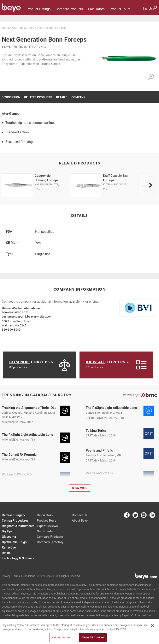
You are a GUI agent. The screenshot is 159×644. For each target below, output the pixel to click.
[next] (151, 185)
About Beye (80, 520)
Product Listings (39, 9)
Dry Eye (7, 531)
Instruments (45, 28)
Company (78, 97)
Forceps (60, 28)
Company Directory (50, 542)
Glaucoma (9, 536)
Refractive (9, 547)
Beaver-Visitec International (24, 47)
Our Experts (45, 531)
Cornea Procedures (15, 520)
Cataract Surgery (23, 28)
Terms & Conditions (24, 576)
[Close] (152, 626)
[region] (79, 631)
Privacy (6, 576)
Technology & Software (18, 558)
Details (62, 97)
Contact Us (80, 515)
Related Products (38, 97)
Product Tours (120, 9)
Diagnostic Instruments (18, 526)
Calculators (96, 9)
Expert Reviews (47, 526)
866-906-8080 (11, 329)
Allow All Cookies (93, 637)
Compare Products (69, 9)
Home (6, 28)
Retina (6, 553)
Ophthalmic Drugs (14, 542)
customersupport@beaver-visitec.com (27, 316)
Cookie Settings (63, 637)
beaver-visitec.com (15, 312)
